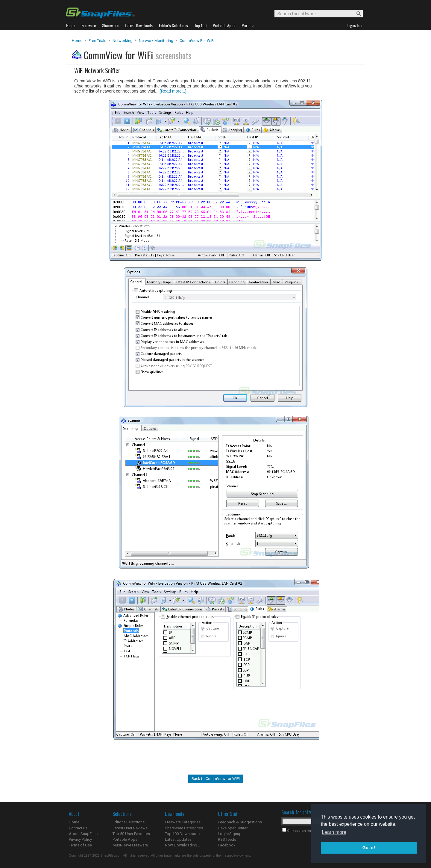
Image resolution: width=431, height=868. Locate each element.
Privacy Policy (80, 839)
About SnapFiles (83, 834)
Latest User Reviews (130, 828)
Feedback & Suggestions (240, 822)
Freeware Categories (183, 822)
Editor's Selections (129, 822)
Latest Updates (178, 839)
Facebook (227, 845)
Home (77, 41)
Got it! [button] (369, 848)
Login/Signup (230, 834)
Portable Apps (125, 839)
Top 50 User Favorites (131, 834)
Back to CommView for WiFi (216, 779)
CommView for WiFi (197, 41)
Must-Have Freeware (130, 845)
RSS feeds (227, 839)
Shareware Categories (184, 828)
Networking (123, 41)
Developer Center (233, 828)
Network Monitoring (156, 41)
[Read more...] (173, 91)
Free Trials (97, 41)
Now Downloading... (182, 845)
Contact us (78, 828)
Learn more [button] (334, 832)
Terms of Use (80, 845)
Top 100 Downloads (182, 834)
